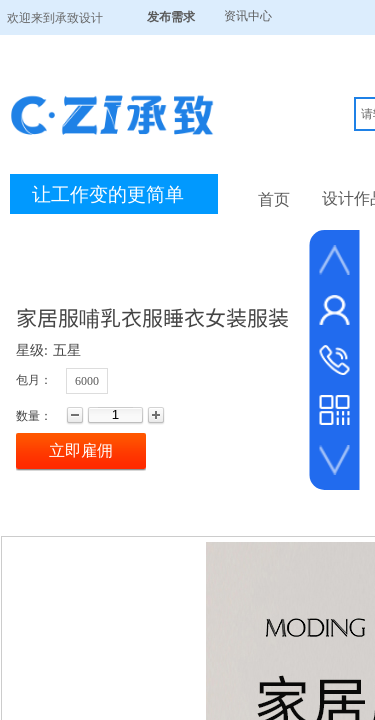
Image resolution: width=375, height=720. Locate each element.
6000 (87, 381)
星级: (32, 350)
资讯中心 (248, 16)
